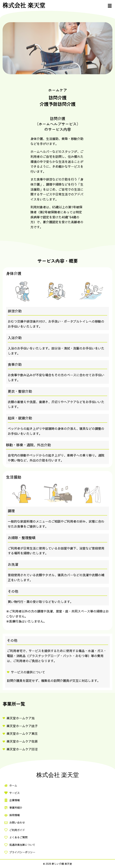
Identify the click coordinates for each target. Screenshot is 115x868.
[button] (110, 6)
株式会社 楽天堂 (24, 6)
